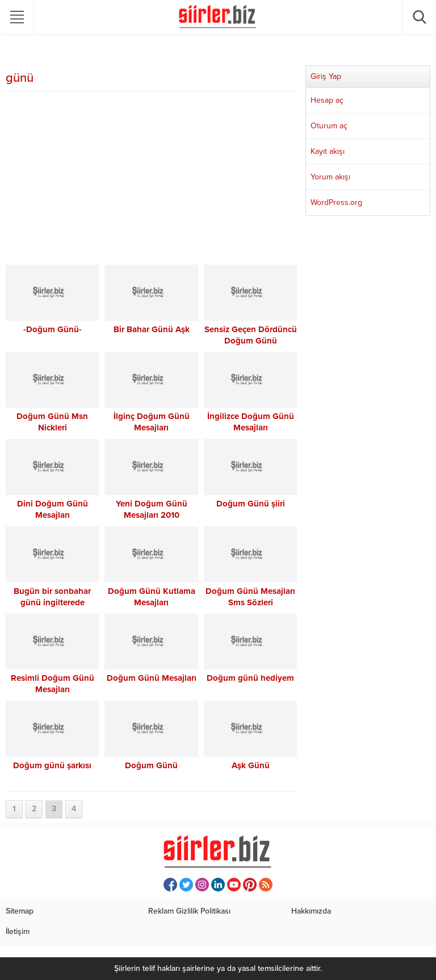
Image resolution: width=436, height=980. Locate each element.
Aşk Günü (251, 765)
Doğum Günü (151, 765)
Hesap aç (327, 100)
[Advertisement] (151, 179)
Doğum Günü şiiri (251, 504)
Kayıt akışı (328, 151)
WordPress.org (336, 202)
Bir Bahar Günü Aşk (152, 329)
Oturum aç (329, 126)
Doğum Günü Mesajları (152, 678)
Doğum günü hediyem (250, 678)
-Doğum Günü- (53, 329)
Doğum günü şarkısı (52, 765)
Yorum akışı (330, 177)
